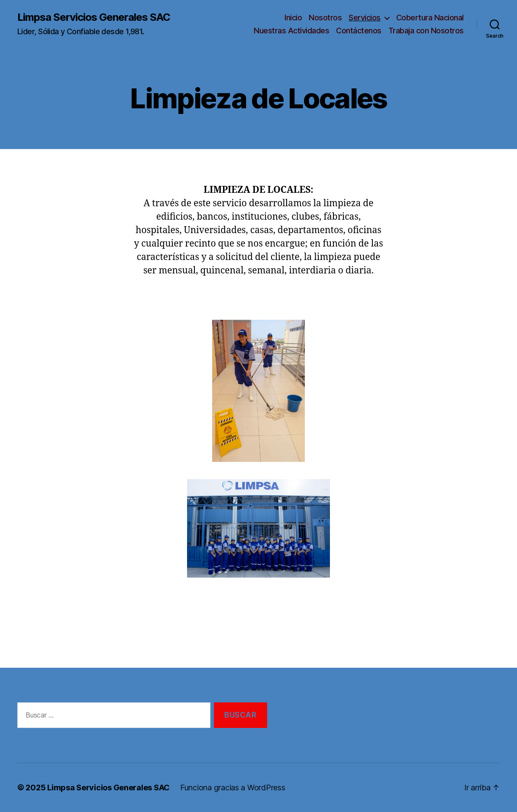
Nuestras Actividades (291, 31)
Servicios (365, 18)
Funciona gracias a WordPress (233, 788)
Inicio (293, 18)
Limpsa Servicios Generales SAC (94, 17)
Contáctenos (359, 31)
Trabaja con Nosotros (426, 31)
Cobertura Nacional (430, 18)
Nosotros (325, 18)
